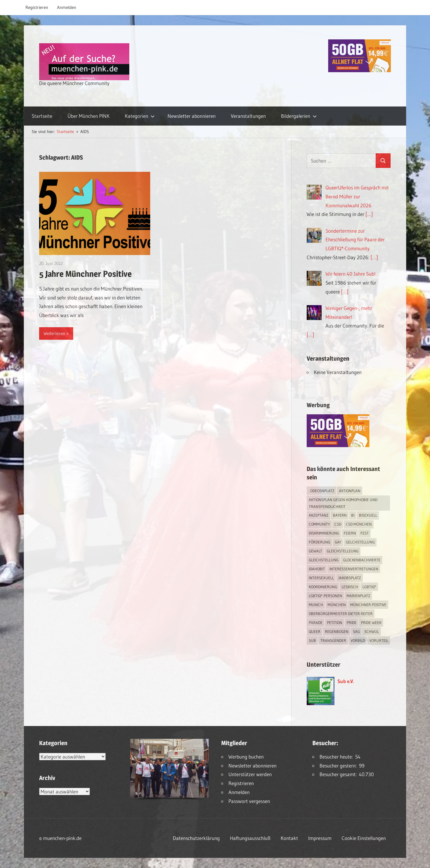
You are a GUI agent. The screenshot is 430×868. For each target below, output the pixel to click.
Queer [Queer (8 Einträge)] (315, 631)
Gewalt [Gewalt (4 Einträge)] (315, 551)
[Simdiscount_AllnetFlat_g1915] (360, 70)
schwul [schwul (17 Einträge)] (372, 631)
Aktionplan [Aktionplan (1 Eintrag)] (350, 491)
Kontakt (289, 838)
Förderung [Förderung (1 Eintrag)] (320, 542)
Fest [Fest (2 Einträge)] (365, 533)
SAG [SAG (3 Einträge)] (356, 631)
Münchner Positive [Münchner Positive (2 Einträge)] (368, 605)
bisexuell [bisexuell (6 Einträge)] (368, 515)
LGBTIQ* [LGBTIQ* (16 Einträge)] (369, 587)
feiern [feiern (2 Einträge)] (350, 533)
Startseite (42, 116)
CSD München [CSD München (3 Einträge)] (359, 524)
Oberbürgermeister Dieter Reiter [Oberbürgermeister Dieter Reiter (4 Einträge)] (341, 614)
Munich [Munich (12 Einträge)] (316, 605)
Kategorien (140, 116)
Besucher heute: (337, 757)
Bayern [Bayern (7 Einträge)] (340, 515)
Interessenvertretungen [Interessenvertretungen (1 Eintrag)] (354, 569)
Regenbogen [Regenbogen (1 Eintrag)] (337, 631)
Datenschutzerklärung (196, 838)
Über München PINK (89, 116)
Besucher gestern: (339, 766)
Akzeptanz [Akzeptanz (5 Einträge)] (319, 515)
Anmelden (67, 7)
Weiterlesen (54, 333)
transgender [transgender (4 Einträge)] (333, 640)
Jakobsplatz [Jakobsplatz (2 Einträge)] (350, 578)
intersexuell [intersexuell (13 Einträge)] (321, 578)
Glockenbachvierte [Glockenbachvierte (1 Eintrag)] (362, 560)
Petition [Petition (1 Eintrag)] (335, 623)
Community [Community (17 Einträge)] (319, 524)
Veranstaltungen (248, 116)
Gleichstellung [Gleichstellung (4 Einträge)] (324, 560)
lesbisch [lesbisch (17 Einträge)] (350, 587)
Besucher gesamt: (339, 774)
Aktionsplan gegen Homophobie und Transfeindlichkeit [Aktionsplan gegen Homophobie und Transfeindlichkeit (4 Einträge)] (343, 503)
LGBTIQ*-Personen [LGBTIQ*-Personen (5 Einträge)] (325, 596)
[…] (369, 214)
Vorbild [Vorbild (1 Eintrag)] (358, 640)
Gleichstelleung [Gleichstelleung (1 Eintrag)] (343, 551)
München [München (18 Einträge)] (337, 605)
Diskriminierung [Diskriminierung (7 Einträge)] (324, 533)
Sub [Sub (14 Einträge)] (312, 640)
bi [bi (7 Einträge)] (353, 515)
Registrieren (37, 7)
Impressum (320, 838)
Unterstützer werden (250, 774)
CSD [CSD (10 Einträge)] (338, 524)
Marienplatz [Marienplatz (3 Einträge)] (358, 596)
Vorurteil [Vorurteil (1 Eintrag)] (379, 640)
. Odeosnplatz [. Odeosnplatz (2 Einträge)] (322, 491)
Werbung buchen (246, 757)
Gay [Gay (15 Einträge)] (338, 542)
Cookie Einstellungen (364, 838)
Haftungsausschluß (250, 838)
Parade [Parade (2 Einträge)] (316, 623)
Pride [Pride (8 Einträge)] (352, 623)
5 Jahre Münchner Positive (85, 274)
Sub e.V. (346, 681)
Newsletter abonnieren (192, 116)
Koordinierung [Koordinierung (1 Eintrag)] (323, 587)
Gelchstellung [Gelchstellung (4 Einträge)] (360, 542)
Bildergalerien (299, 116)
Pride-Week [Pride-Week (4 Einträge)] (371, 623)
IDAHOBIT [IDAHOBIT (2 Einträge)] (317, 569)
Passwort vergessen (249, 801)
